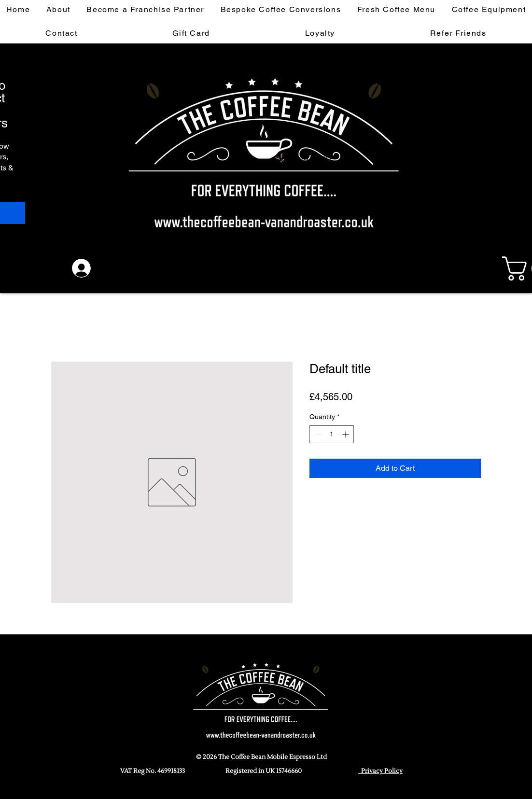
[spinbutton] (332, 434)
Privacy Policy (380, 771)
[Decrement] (317, 434)
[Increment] (346, 434)
